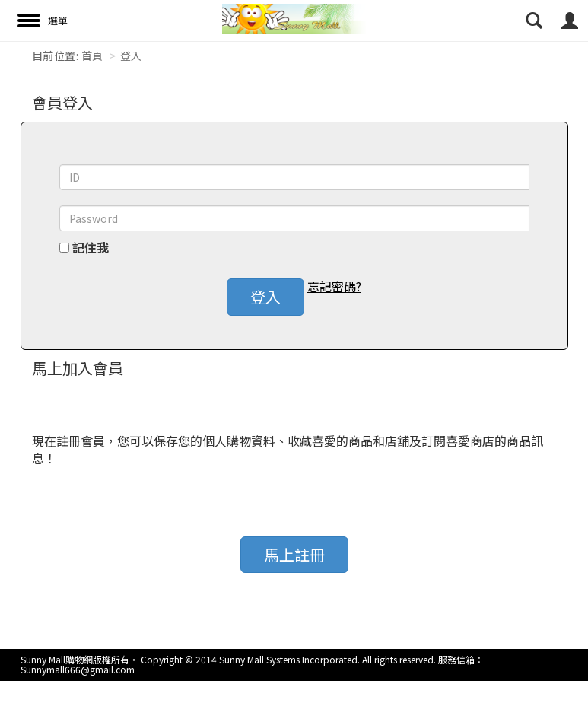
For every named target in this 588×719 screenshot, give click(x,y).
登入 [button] (265, 296)
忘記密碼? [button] (334, 286)
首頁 (92, 56)
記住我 (91, 248)
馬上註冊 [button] (294, 554)
